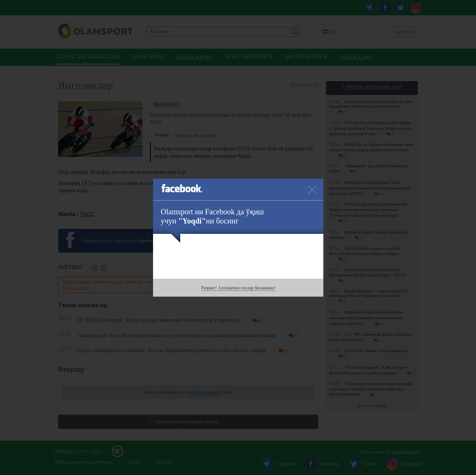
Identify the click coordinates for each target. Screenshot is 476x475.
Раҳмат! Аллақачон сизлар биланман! (238, 288)
